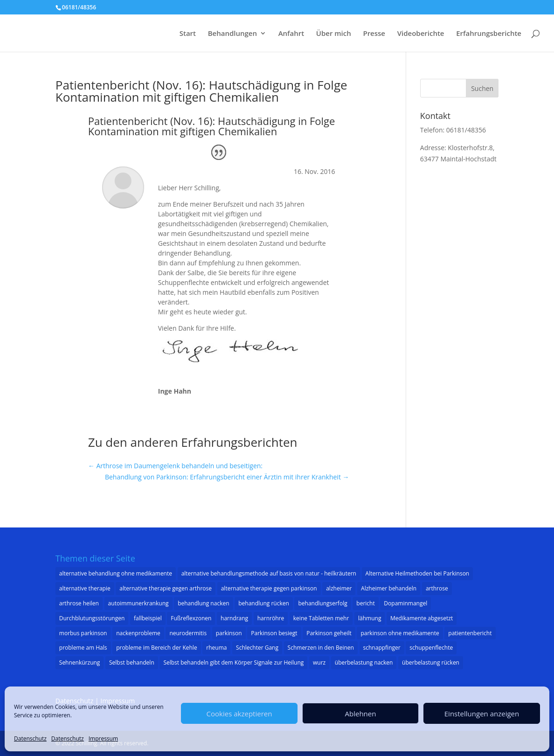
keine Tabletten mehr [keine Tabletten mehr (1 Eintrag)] (321, 618)
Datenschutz (30, 739)
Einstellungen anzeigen (482, 714)
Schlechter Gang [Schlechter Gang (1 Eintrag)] (257, 648)
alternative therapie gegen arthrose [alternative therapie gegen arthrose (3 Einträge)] (166, 588)
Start (188, 34)
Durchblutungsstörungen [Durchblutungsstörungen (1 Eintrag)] (92, 618)
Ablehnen (361, 714)
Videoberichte (421, 34)
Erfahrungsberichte (489, 34)
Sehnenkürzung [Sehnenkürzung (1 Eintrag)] (80, 662)
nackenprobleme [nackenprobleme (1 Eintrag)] (138, 633)
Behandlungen (232, 34)
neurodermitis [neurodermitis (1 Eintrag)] (188, 633)
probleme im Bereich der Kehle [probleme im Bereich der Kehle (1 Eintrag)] (157, 648)
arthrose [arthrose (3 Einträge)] (437, 588)
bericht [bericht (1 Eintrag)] (365, 603)
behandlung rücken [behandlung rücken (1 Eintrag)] (264, 603)
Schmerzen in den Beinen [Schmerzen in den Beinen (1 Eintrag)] (321, 648)
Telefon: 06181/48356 (453, 130)
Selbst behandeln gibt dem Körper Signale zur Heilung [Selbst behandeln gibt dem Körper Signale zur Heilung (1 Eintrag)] (233, 662)
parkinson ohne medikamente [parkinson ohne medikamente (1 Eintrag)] (400, 633)
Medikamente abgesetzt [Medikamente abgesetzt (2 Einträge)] (422, 618)
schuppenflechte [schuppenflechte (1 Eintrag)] (431, 648)
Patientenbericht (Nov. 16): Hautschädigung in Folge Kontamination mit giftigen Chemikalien (201, 91)
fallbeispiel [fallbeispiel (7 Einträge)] (148, 618)
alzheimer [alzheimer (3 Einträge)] (339, 588)
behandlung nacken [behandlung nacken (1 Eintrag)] (203, 603)
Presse (374, 34)
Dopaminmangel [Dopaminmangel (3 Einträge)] (405, 603)
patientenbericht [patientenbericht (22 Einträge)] (470, 633)
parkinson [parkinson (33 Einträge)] (229, 633)
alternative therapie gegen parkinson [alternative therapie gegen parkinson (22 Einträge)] (269, 588)
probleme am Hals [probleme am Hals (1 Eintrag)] (83, 648)
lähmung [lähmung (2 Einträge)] (370, 618)
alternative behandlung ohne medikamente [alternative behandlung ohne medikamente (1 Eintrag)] (116, 573)
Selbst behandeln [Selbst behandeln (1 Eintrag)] (132, 662)
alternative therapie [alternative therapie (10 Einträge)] (85, 588)
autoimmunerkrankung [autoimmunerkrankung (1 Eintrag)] (138, 603)
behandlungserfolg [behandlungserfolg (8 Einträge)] (322, 603)
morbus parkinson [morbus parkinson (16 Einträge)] (83, 633)
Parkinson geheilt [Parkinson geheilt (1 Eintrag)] (329, 633)
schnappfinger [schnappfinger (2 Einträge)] (382, 648)
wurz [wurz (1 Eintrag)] (319, 662)
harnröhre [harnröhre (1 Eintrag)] (271, 618)
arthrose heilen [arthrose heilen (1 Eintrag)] (79, 603)
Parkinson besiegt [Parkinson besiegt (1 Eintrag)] (274, 633)
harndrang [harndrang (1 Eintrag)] (234, 618)
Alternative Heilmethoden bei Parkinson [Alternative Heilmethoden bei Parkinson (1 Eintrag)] (418, 573)
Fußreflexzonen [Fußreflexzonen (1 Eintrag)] (191, 618)
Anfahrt (291, 34)
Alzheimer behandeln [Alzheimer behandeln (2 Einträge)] (389, 588)
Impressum (103, 739)
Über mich (334, 34)
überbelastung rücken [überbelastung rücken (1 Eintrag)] (431, 662)
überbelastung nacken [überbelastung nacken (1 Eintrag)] (364, 662)
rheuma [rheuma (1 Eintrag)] (216, 648)
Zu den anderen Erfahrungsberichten (193, 442)
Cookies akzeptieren (239, 714)
